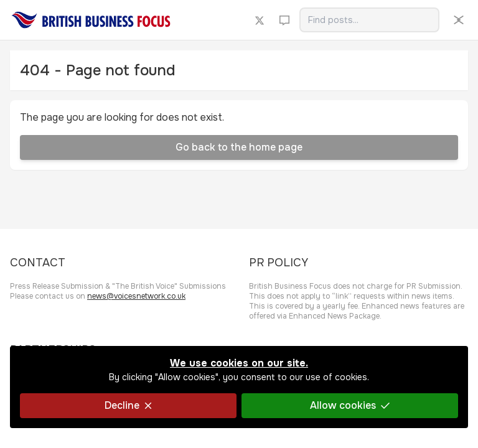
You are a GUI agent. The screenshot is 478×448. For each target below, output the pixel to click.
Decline (128, 405)
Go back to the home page (239, 147)
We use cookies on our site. (239, 363)
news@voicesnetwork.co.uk (136, 296)
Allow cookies (350, 405)
